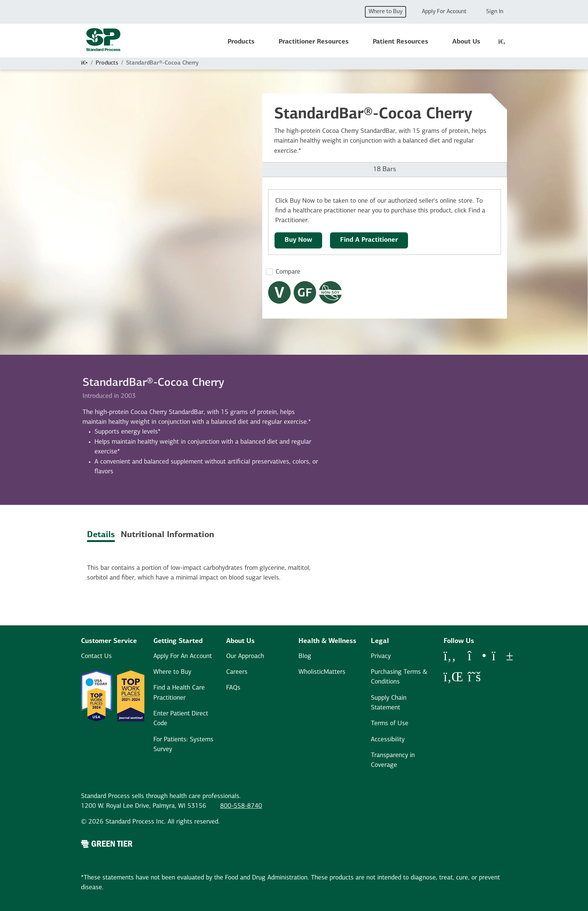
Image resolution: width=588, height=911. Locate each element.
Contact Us (96, 656)
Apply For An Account (183, 656)
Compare (288, 272)
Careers (237, 672)
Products (241, 42)
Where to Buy (385, 12)
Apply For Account (444, 12)
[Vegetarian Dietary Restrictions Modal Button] (279, 292)
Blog (305, 656)
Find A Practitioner (369, 240)
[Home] (84, 63)
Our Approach (245, 656)
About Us (466, 42)
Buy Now (298, 240)
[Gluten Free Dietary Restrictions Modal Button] (305, 292)
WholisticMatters (322, 672)
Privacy (381, 656)
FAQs (233, 688)
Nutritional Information (167, 535)
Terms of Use (390, 724)
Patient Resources (400, 42)
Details (101, 535)
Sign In (495, 12)
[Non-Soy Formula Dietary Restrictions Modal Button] (330, 292)
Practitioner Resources (314, 42)
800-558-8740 (241, 806)
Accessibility (388, 740)
